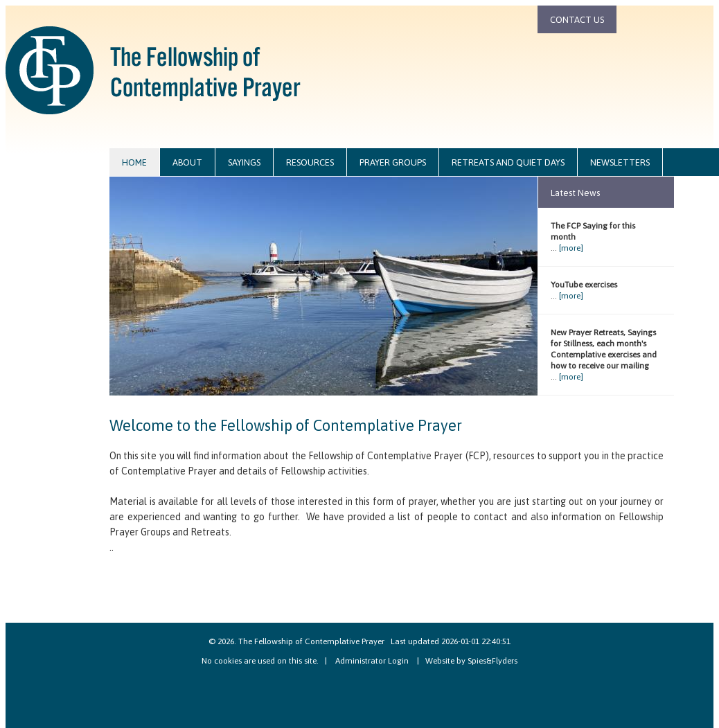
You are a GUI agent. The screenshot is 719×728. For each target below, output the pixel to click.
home (134, 162)
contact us (577, 20)
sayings (244, 162)
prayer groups (393, 162)
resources (310, 162)
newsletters (620, 162)
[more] (571, 248)
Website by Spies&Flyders (471, 661)
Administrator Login (372, 661)
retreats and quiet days (508, 162)
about (187, 162)
